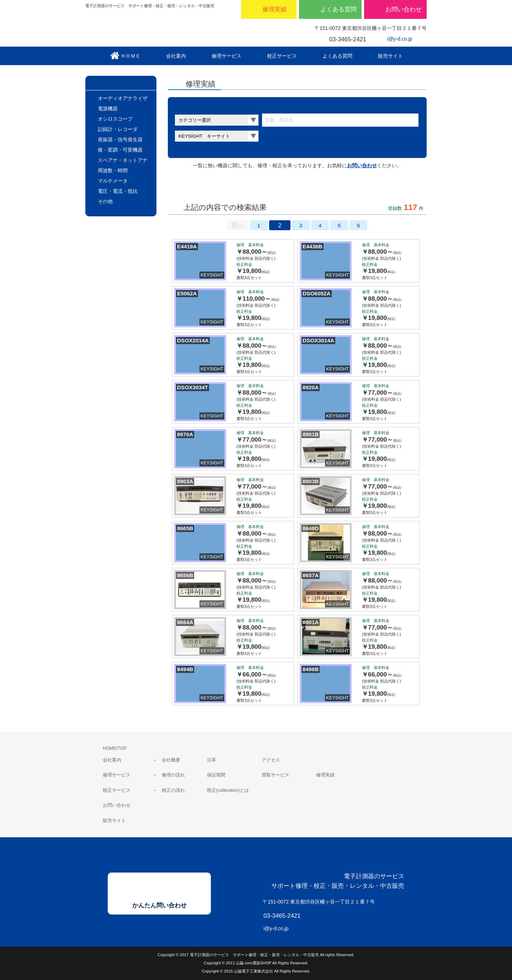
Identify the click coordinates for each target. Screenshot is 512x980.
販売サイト (114, 821)
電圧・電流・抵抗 (118, 191)
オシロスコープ (115, 119)
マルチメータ (113, 181)
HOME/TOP (115, 748)
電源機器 (108, 109)
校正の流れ (173, 790)
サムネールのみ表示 (196, 188)
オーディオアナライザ (123, 98)
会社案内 (112, 760)
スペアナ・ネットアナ (123, 160)
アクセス (271, 760)
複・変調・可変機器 (120, 150)
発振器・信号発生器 (120, 139)
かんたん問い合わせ (159, 905)
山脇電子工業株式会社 (153, 29)
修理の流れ (173, 775)
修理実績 (325, 775)
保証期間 (216, 775)
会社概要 (171, 760)
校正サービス (117, 790)
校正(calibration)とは (228, 790)
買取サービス (276, 775)
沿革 (212, 760)
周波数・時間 (113, 170)
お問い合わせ (362, 165)
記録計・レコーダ (118, 129)
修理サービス (117, 775)
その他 (105, 201)
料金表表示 (255, 188)
